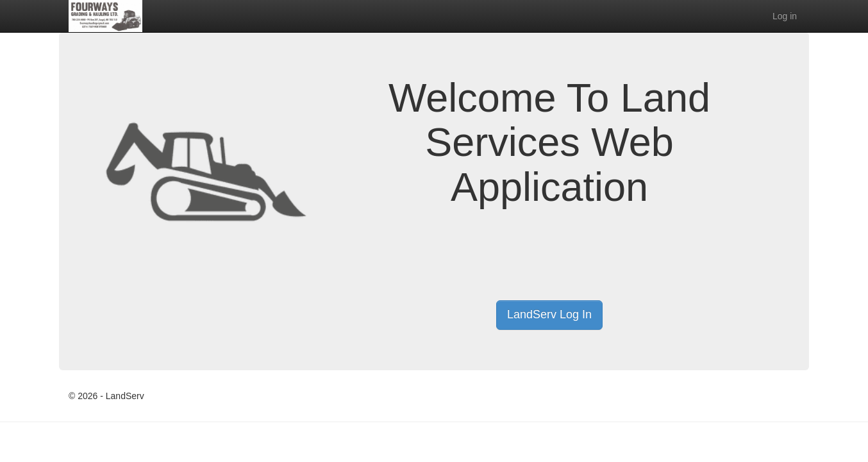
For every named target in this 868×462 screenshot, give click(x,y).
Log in (785, 16)
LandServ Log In (549, 314)
